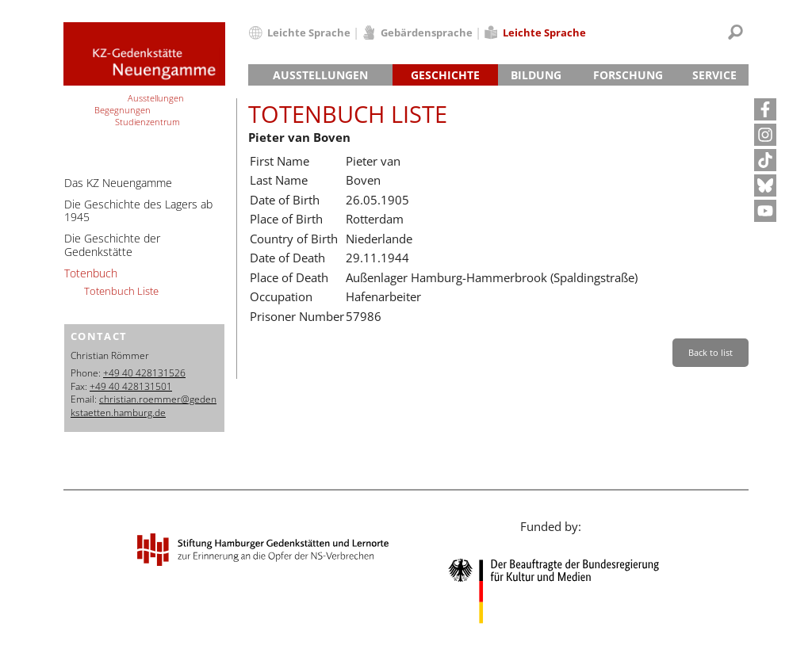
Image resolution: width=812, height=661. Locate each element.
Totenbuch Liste (121, 291)
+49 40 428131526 (144, 373)
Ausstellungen (320, 75)
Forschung (628, 75)
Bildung (536, 75)
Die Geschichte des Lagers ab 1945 (138, 211)
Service (714, 75)
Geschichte (445, 75)
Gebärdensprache (427, 32)
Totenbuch (91, 273)
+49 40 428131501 (131, 386)
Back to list (710, 352)
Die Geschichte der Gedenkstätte (112, 245)
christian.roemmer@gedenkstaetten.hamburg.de (144, 406)
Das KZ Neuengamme (118, 183)
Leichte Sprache (309, 32)
